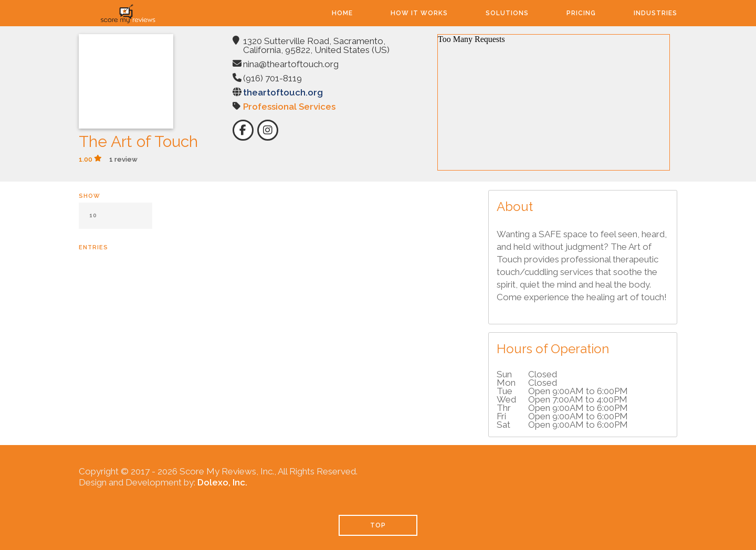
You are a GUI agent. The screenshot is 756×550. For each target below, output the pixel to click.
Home (342, 13)
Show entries (115, 222)
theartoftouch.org (283, 92)
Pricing (581, 13)
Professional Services (289, 107)
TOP (378, 525)
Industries (655, 13)
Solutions (507, 13)
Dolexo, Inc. (222, 482)
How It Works (419, 13)
